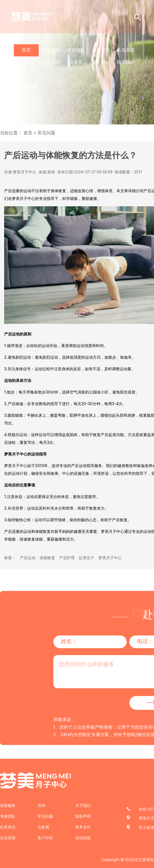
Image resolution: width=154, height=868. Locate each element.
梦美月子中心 (110, 558)
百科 (26, 62)
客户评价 (101, 62)
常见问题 (51, 62)
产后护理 (67, 558)
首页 (26, 50)
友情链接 (83, 838)
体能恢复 (47, 558)
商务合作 (83, 827)
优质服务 (51, 50)
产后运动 (28, 558)
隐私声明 (83, 816)
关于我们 (83, 805)
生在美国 (126, 50)
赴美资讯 (101, 50)
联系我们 (126, 62)
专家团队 (76, 50)
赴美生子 (87, 558)
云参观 (76, 62)
